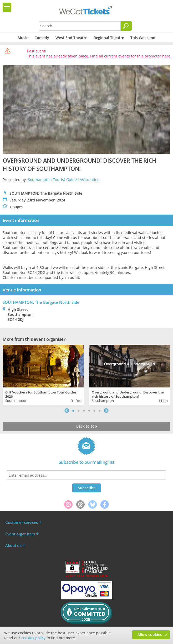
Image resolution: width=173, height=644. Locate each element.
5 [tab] (94, 411)
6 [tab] (100, 411)
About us (13, 545)
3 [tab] (84, 411)
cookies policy (33, 638)
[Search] (126, 26)
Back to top (87, 426)
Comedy (42, 38)
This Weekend (143, 38)
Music (23, 38)
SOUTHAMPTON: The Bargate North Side (41, 302)
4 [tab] (89, 411)
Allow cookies (150, 634)
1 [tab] (73, 411)
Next (106, 411)
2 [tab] (79, 411)
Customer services (22, 522)
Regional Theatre (109, 38)
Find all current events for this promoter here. (131, 56)
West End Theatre (71, 38)
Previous (67, 411)
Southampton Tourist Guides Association (64, 180)
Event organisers (20, 534)
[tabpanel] (43, 374)
